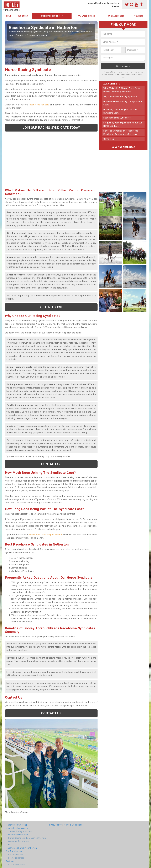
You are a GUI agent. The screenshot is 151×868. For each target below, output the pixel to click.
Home (9, 16)
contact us (109, 139)
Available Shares (87, 16)
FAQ (10, 845)
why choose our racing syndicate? (121, 97)
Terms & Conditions (73, 825)
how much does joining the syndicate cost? (123, 103)
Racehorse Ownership (52, 16)
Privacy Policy (55, 825)
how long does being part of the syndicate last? (120, 111)
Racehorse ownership (17, 825)
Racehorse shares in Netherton (21, 848)
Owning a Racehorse (18, 841)
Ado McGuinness (17, 864)
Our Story (23, 16)
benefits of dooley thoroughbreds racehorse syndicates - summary (121, 132)
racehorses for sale (39, 105)
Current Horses (16, 855)
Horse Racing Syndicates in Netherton (27, 838)
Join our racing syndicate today (51, 128)
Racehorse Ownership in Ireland (46, 535)
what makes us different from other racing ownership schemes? (122, 90)
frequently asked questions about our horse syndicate (123, 124)
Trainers (139, 16)
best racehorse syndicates (117, 118)
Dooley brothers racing (17, 828)
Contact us (51, 464)
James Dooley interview (20, 831)
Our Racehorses (116, 16)
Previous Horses (16, 858)
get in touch (51, 307)
